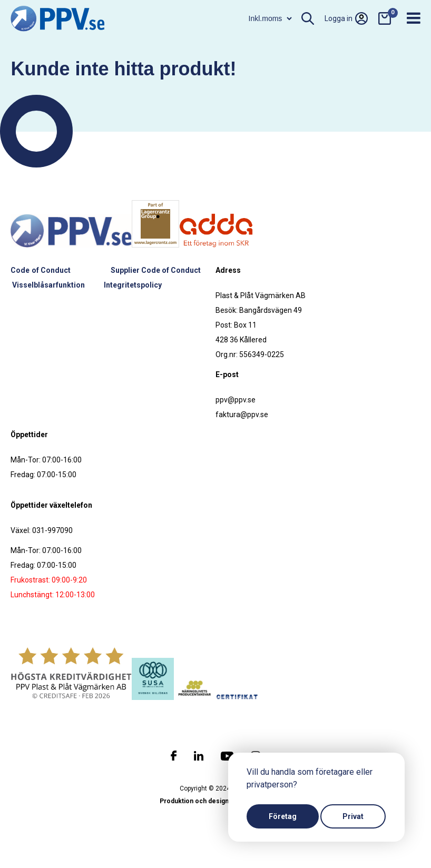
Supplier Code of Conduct (156, 270)
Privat (353, 816)
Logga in (346, 18)
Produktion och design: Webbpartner (215, 801)
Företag (283, 816)
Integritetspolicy (133, 285)
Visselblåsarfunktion (48, 285)
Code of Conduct (40, 270)
